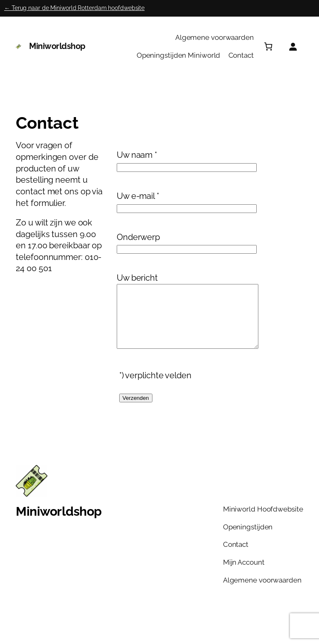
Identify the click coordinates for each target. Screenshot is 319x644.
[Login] (293, 46)
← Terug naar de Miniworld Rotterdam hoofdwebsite (74, 8)
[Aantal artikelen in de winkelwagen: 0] (268, 46)
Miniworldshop (57, 46)
